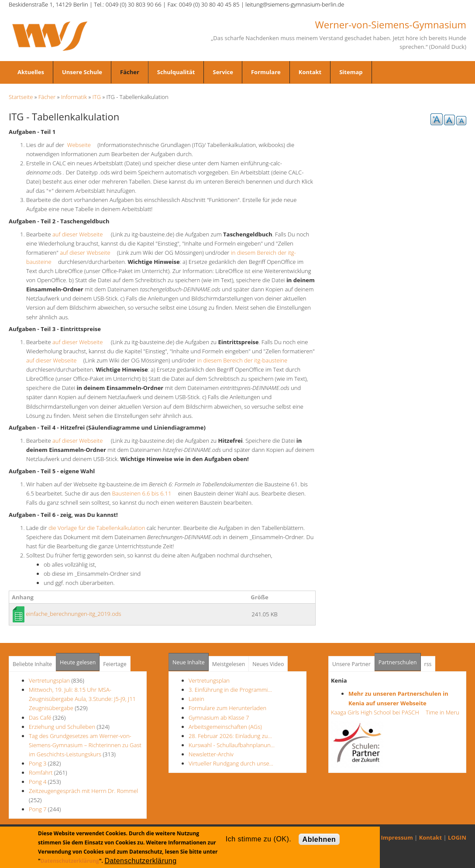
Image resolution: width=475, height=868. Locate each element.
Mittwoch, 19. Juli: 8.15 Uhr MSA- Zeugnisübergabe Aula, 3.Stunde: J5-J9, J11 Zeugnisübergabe (82, 699)
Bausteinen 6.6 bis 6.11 (144, 493)
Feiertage (115, 664)
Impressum (397, 837)
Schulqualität (176, 72)
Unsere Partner (351, 664)
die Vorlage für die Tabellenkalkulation (97, 528)
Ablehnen (319, 839)
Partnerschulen (400, 660)
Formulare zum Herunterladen (227, 708)
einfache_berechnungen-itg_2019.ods (73, 614)
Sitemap (351, 72)
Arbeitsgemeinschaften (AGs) (225, 727)
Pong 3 (38, 763)
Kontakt (310, 72)
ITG (97, 97)
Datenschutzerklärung (70, 861)
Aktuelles (31, 72)
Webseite (82, 145)
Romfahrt (41, 772)
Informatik (74, 97)
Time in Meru (442, 712)
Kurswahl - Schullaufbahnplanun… (232, 745)
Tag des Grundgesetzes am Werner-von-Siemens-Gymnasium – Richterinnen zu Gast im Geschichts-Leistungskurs (85, 745)
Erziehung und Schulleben (63, 727)
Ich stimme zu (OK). (258, 839)
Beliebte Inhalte (32, 664)
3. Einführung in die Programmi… (230, 690)
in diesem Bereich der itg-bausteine (245, 360)
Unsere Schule (82, 72)
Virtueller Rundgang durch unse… (231, 763)
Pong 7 (38, 809)
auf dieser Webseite (80, 234)
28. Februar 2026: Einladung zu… (230, 736)
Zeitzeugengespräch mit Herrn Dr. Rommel (83, 791)
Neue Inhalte (189, 662)
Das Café (41, 718)
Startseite (21, 97)
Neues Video (268, 664)
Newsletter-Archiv (211, 754)
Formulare (266, 72)
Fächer (130, 72)
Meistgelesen (229, 664)
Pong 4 (38, 782)
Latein (196, 699)
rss (428, 664)
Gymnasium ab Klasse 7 (219, 718)
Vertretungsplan (49, 680)
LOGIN (457, 837)
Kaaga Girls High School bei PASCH (378, 712)
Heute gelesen (78, 662)
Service (223, 72)
